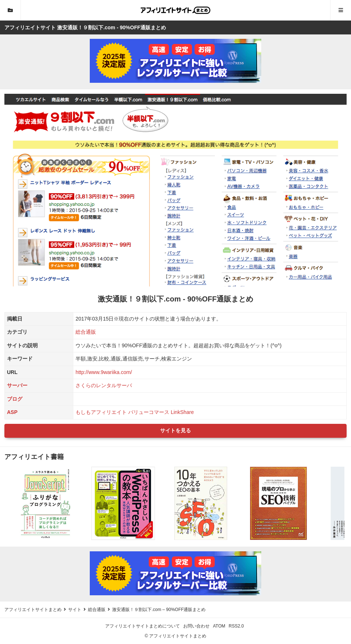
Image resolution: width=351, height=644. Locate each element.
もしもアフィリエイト (101, 412)
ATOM (219, 626)
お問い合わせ (196, 626)
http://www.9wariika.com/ (104, 372)
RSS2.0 (236, 626)
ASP (12, 412)
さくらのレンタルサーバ (104, 385)
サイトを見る (175, 430)
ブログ (15, 399)
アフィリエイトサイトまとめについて (143, 626)
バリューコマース (149, 412)
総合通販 (86, 332)
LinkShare (182, 412)
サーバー (17, 385)
